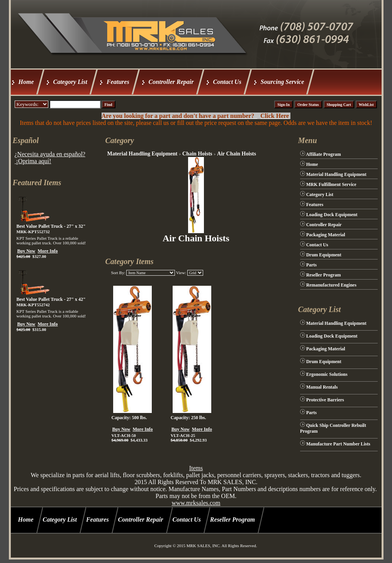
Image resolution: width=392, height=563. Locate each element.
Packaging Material (326, 235)
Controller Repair (171, 82)
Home (26, 82)
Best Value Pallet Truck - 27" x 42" (51, 299)
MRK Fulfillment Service (331, 184)
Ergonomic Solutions (327, 374)
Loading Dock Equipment (332, 215)
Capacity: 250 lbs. (188, 418)
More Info (48, 251)
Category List (70, 82)
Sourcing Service (282, 82)
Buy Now (26, 251)
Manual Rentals (322, 387)
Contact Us (227, 82)
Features (118, 82)
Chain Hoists (197, 154)
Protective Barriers (325, 400)
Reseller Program (324, 275)
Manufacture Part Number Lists (338, 444)
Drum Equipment (324, 255)
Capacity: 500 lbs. (129, 418)
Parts (311, 265)
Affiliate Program (323, 154)
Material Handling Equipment (142, 154)
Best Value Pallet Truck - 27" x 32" (51, 226)
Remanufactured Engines (331, 285)
